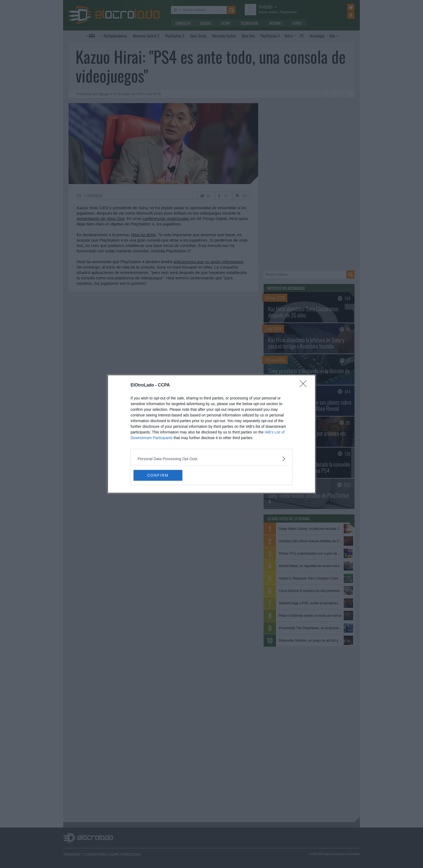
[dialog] (211, 434)
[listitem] (211, 459)
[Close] (305, 385)
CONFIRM (159, 475)
